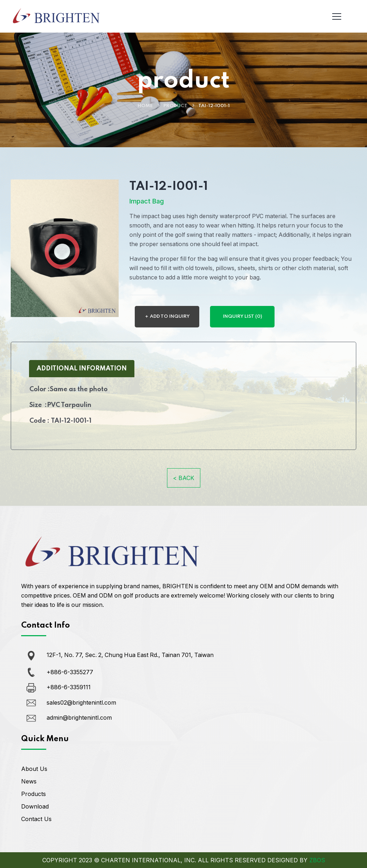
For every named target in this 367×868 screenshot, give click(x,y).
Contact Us (36, 819)
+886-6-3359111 (69, 687)
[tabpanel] (183, 408)
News (29, 781)
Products (34, 794)
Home (145, 106)
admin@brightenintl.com (79, 718)
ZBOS (317, 860)
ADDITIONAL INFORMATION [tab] (82, 368)
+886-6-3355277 (70, 672)
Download (35, 806)
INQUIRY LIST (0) (242, 316)
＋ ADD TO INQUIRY (167, 316)
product (175, 106)
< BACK (184, 478)
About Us (34, 769)
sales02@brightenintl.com (81, 702)
